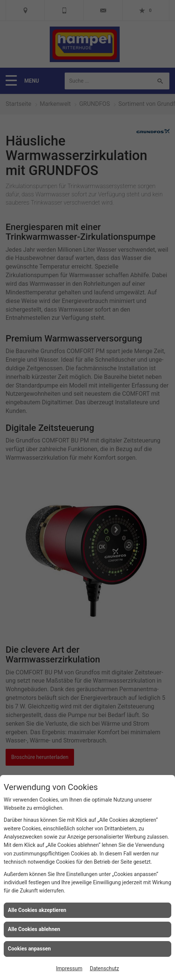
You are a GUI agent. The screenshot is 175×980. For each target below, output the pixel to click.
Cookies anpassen (29, 949)
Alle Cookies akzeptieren (37, 910)
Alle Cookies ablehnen (34, 929)
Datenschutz (104, 968)
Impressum (69, 968)
